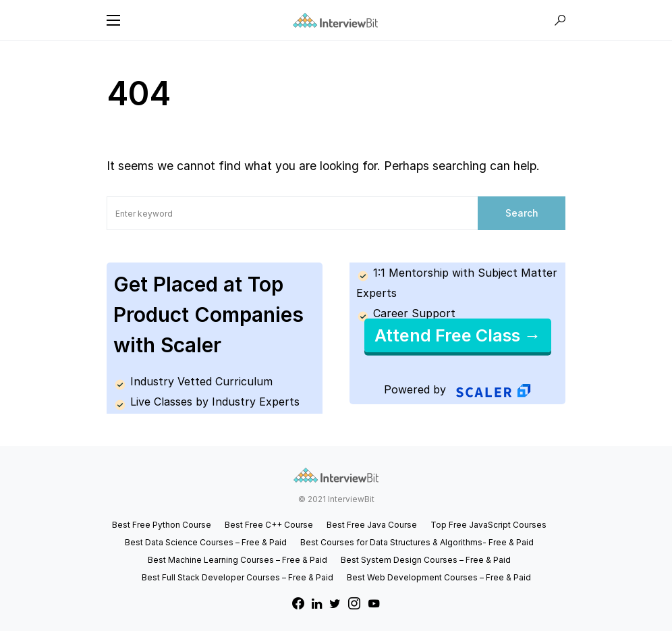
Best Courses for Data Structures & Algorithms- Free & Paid (417, 542)
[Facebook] (298, 603)
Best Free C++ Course (269, 525)
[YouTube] (374, 603)
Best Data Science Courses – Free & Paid (206, 542)
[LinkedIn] (317, 603)
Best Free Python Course (162, 525)
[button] (113, 20)
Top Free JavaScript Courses (488, 525)
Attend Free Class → (458, 335)
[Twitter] (335, 603)
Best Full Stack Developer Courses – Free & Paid (237, 577)
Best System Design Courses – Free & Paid (426, 560)
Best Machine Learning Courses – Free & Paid (237, 560)
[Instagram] (354, 603)
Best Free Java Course (372, 525)
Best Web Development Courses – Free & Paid (439, 577)
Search (522, 213)
